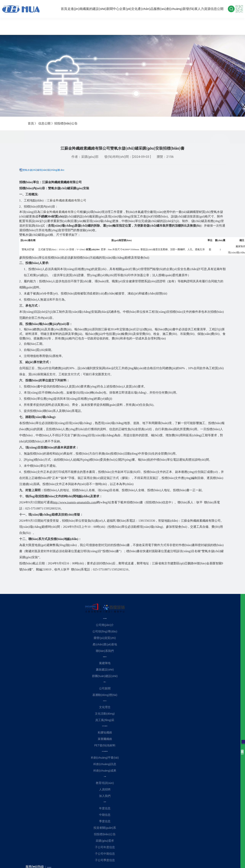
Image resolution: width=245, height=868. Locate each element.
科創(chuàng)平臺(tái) (105, 758)
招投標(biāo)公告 (101, 139)
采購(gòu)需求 (124, 139)
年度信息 (25, 139)
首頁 (55, 8)
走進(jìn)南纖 (71, 8)
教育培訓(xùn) (105, 783)
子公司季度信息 (194, 139)
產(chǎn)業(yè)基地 (105, 644)
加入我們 (105, 796)
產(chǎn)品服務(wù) (151, 8)
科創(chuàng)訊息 (105, 764)
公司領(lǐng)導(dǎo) (105, 631)
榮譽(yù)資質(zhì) (105, 638)
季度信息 (54, 139)
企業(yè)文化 (128, 8)
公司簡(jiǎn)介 (105, 625)
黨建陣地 (105, 663)
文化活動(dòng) (105, 714)
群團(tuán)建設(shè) (105, 676)
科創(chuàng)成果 (105, 771)
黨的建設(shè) (90, 8)
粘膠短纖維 (105, 732)
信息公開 (220, 8)
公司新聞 (105, 688)
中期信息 (40, 139)
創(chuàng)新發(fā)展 (180, 8)
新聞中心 (110, 8)
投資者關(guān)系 (75, 139)
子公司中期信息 (171, 139)
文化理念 (105, 707)
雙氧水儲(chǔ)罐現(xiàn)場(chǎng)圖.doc (44, 170)
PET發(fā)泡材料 (105, 745)
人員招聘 (105, 789)
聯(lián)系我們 (105, 651)
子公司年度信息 (147, 139)
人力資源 (205, 8)
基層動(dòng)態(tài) (105, 695)
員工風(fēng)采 (105, 720)
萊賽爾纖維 (105, 739)
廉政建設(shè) (105, 670)
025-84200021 (49, 867)
